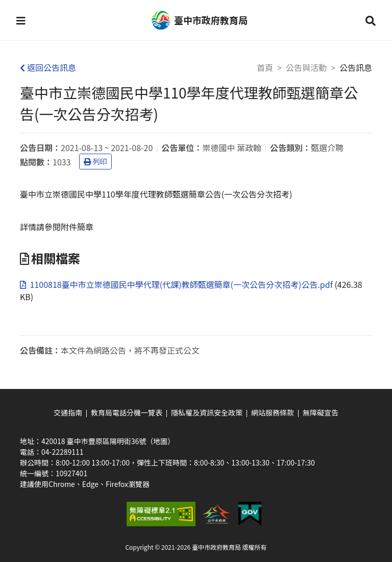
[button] (21, 20)
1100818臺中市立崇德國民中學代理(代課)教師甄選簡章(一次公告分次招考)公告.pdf (177, 284)
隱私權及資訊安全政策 (207, 412)
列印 (95, 161)
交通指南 (68, 412)
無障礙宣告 (321, 412)
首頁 (265, 67)
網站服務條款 (273, 412)
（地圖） (160, 441)
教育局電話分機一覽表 (127, 412)
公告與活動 (306, 67)
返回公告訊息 (48, 67)
